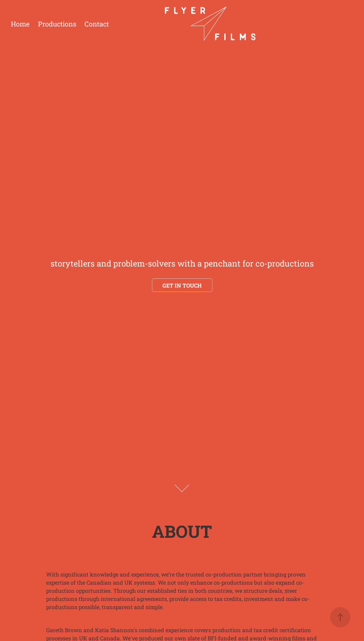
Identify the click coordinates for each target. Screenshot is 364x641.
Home (20, 24)
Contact (97, 24)
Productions (57, 24)
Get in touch (182, 285)
